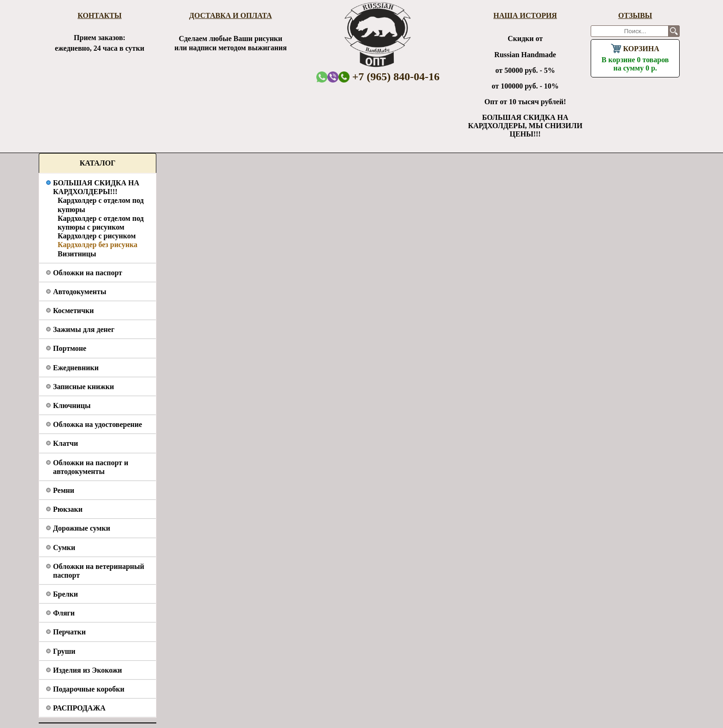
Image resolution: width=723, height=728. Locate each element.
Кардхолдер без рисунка (98, 245)
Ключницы (72, 405)
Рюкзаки (68, 509)
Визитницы (77, 254)
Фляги (64, 613)
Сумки (64, 547)
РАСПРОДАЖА (79, 708)
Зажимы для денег (84, 329)
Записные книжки (83, 387)
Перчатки (69, 632)
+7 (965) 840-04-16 (389, 77)
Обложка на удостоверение (98, 424)
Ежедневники (76, 368)
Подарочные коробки (89, 689)
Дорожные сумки (82, 528)
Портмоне (70, 348)
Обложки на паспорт (88, 273)
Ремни (64, 490)
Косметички (73, 311)
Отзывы (635, 15)
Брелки (65, 594)
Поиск (674, 31)
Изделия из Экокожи (88, 670)
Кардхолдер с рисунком (97, 236)
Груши (64, 651)
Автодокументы (80, 292)
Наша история (525, 15)
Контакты (100, 15)
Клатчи (65, 443)
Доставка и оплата (230, 15)
